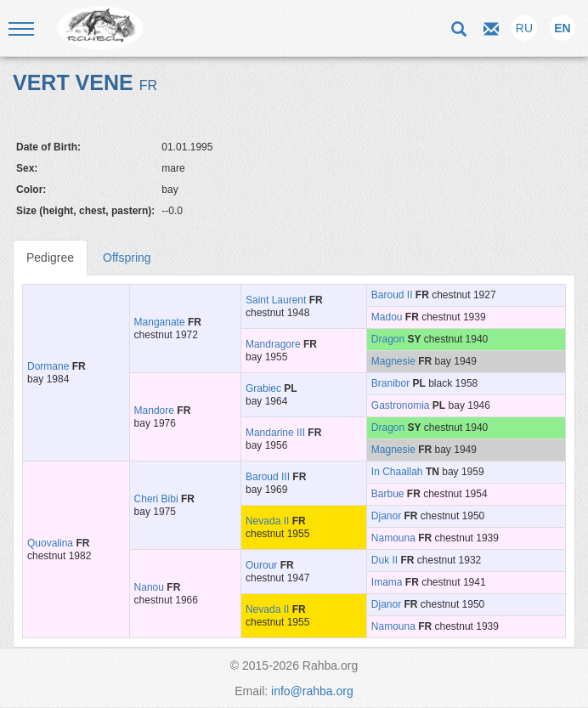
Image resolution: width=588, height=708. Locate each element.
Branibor (390, 383)
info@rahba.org (312, 691)
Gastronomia (401, 405)
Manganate (160, 322)
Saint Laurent (276, 300)
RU (524, 28)
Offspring (127, 258)
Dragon (388, 339)
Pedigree (50, 258)
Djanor (386, 516)
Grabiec (263, 388)
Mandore (154, 411)
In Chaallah (397, 472)
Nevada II (267, 521)
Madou (387, 317)
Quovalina (50, 543)
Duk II (384, 560)
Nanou (149, 587)
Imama (387, 582)
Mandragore (273, 344)
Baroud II (392, 295)
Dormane (48, 366)
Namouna (393, 538)
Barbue (388, 494)
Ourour (261, 565)
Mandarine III (275, 433)
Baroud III (268, 477)
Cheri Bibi (156, 499)
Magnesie (393, 361)
